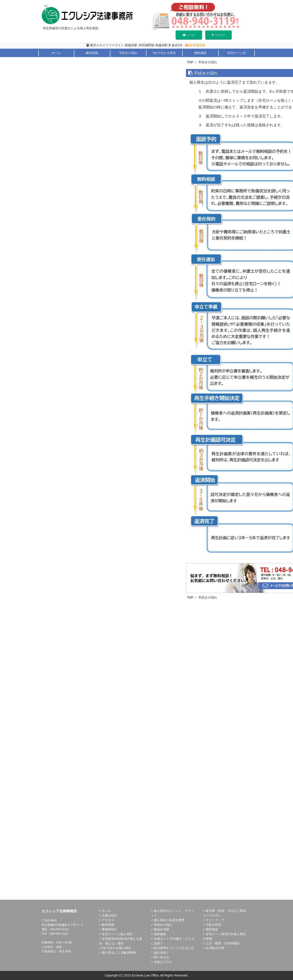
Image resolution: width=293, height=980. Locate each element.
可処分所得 (213, 925)
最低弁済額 (161, 929)
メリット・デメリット (92, 59)
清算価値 (160, 934)
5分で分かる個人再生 (117, 948)
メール (189, 35)
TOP (190, 62)
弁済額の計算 (215, 948)
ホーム (56, 53)
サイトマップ (215, 920)
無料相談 (200, 53)
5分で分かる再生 (164, 53)
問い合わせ (161, 957)
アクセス (219, 35)
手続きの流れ (128, 53)
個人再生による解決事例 (119, 953)
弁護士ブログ (163, 962)
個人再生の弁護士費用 (169, 920)
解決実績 (92, 53)
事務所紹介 (109, 929)
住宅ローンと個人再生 (117, 934)
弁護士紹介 (56, 59)
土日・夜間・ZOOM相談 (223, 943)
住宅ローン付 (237, 53)
